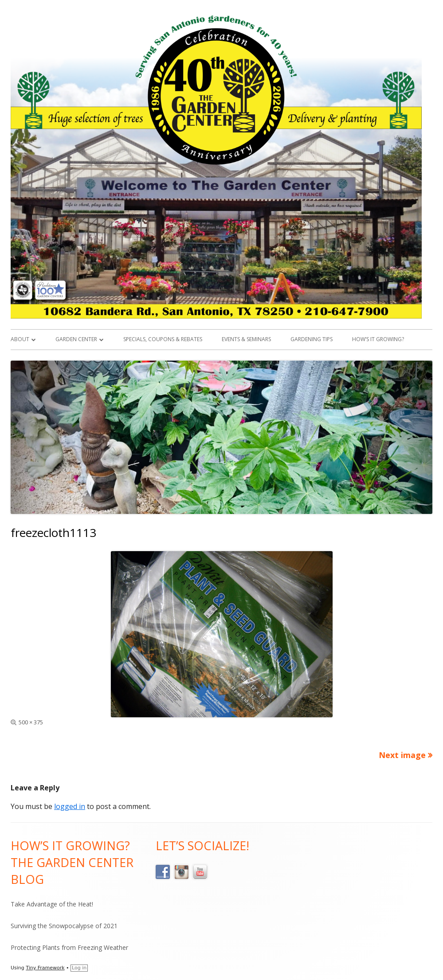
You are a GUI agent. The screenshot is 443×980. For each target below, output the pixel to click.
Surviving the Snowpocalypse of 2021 (64, 926)
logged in (70, 806)
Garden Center (76, 339)
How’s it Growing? (378, 339)
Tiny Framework (45, 968)
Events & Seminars (246, 339)
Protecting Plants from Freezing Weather (69, 947)
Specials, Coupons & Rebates (163, 339)
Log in (79, 968)
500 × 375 (31, 722)
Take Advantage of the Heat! (52, 904)
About (20, 339)
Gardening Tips (312, 339)
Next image (402, 755)
